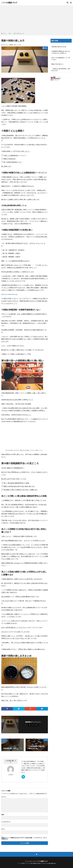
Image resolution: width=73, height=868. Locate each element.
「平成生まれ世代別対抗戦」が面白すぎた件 (61, 70)
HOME (4, 33)
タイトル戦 (18, 45)
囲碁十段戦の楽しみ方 (19, 33)
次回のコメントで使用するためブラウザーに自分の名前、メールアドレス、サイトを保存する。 (24, 838)
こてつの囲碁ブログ (9, 3)
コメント (4, 797)
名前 (3, 815)
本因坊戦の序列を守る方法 (59, 47)
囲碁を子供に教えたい (58, 64)
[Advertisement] (36, 19)
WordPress (52, 863)
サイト (3, 829)
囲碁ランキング (55, 80)
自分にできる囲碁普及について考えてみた (61, 59)
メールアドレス (6, 822)
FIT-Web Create (36, 863)
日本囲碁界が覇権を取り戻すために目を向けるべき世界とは (61, 52)
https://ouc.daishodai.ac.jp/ (9, 294)
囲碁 (10, 33)
